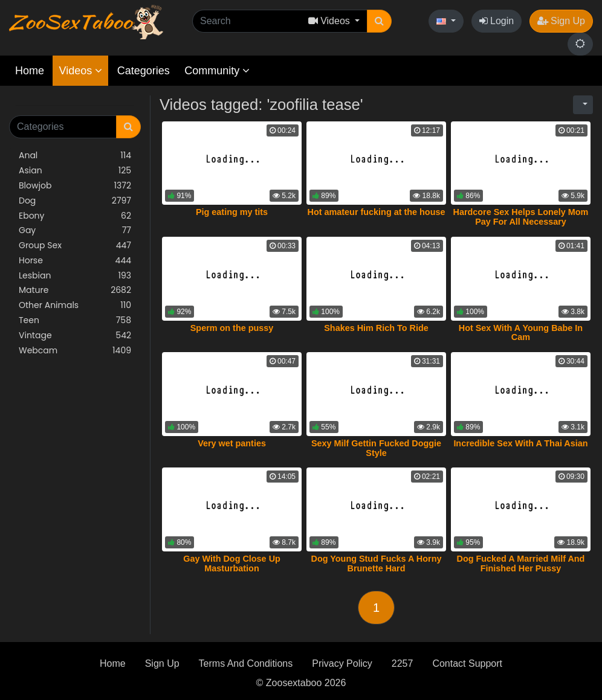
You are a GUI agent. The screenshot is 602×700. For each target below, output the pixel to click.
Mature (75, 290)
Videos (80, 71)
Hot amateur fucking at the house (377, 212)
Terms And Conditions (246, 663)
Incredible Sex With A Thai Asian (520, 443)
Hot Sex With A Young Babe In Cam (521, 333)
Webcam (75, 351)
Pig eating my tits (232, 212)
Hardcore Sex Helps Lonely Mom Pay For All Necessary (521, 217)
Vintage (75, 336)
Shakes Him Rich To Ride (376, 328)
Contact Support (467, 663)
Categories (144, 71)
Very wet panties (232, 443)
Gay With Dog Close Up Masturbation (232, 564)
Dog (75, 201)
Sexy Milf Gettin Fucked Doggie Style (376, 448)
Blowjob (75, 186)
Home (30, 71)
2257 (403, 663)
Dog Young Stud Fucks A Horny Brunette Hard (377, 564)
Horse (75, 261)
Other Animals (75, 305)
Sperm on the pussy (232, 328)
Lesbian (75, 276)
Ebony (75, 216)
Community (217, 71)
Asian (75, 171)
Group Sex (75, 246)
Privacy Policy (342, 663)
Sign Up (561, 21)
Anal (75, 156)
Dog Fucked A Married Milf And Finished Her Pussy (521, 564)
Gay (75, 230)
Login (497, 21)
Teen (75, 320)
